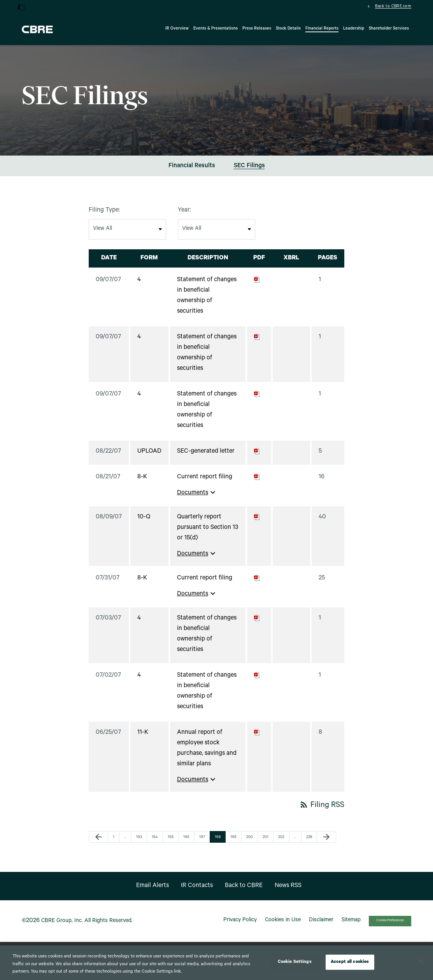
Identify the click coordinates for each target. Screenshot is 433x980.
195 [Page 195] (172, 843)
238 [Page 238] (310, 843)
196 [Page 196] (187, 843)
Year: (184, 215)
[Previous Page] (98, 842)
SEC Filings (249, 171)
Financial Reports (322, 29)
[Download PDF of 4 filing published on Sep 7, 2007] (257, 285)
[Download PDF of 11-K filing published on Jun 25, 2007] (257, 738)
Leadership (354, 29)
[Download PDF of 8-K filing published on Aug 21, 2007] (257, 482)
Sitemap (351, 926)
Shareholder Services (389, 29)
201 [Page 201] (266, 843)
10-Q (144, 522)
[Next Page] (326, 842)
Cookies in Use (283, 926)
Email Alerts (153, 891)
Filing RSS (322, 811)
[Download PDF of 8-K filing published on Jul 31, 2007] (257, 583)
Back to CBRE (244, 891)
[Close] (421, 961)
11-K (143, 738)
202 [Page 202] (282, 843)
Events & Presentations (216, 29)
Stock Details (288, 29)
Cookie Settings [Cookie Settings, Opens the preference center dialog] (295, 962)
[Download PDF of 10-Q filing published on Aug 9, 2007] (257, 522)
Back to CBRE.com (393, 7)
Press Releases (257, 29)
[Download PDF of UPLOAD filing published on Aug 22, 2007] (257, 457)
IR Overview (177, 29)
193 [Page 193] (140, 843)
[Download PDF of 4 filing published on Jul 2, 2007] (257, 681)
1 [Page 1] (116, 843)
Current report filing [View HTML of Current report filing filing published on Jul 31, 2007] (205, 583)
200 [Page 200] (250, 843)
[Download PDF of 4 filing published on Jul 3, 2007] (257, 623)
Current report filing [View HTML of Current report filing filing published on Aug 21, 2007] (205, 482)
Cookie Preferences (390, 926)
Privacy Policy (240, 926)
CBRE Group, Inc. (62, 926)
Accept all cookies (350, 962)
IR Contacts (197, 891)
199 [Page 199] (234, 843)
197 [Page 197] (203, 843)
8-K (142, 482)
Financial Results (192, 171)
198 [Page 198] (219, 843)
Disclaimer (321, 926)
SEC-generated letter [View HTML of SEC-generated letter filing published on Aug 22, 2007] (206, 457)
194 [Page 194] (156, 843)
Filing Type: (104, 215)
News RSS (288, 891)
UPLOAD (149, 457)
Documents (197, 497)
